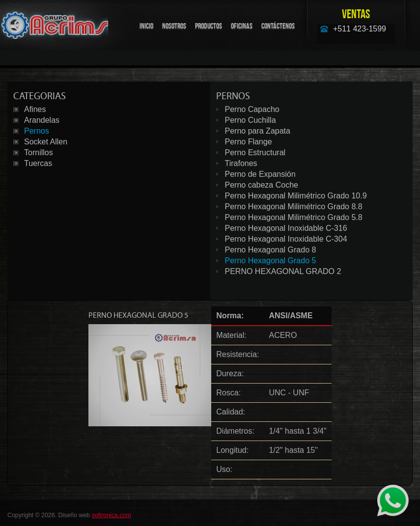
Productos (209, 26)
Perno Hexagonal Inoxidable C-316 (286, 228)
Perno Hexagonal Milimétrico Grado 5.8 (294, 217)
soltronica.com (112, 515)
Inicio (146, 26)
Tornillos (39, 152)
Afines (35, 109)
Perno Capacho (252, 109)
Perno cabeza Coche (262, 185)
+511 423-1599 (360, 29)
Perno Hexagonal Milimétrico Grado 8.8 (294, 207)
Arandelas (42, 120)
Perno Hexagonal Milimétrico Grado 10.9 (296, 196)
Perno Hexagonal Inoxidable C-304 (286, 239)
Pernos (37, 131)
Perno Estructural (255, 152)
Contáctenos (278, 26)
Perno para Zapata (258, 131)
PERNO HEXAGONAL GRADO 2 (283, 271)
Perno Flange (249, 142)
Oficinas (242, 26)
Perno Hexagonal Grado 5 (271, 261)
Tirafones (241, 163)
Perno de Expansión (260, 174)
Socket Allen (46, 142)
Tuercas (38, 163)
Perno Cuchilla (251, 120)
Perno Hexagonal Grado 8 (271, 250)
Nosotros (174, 26)
